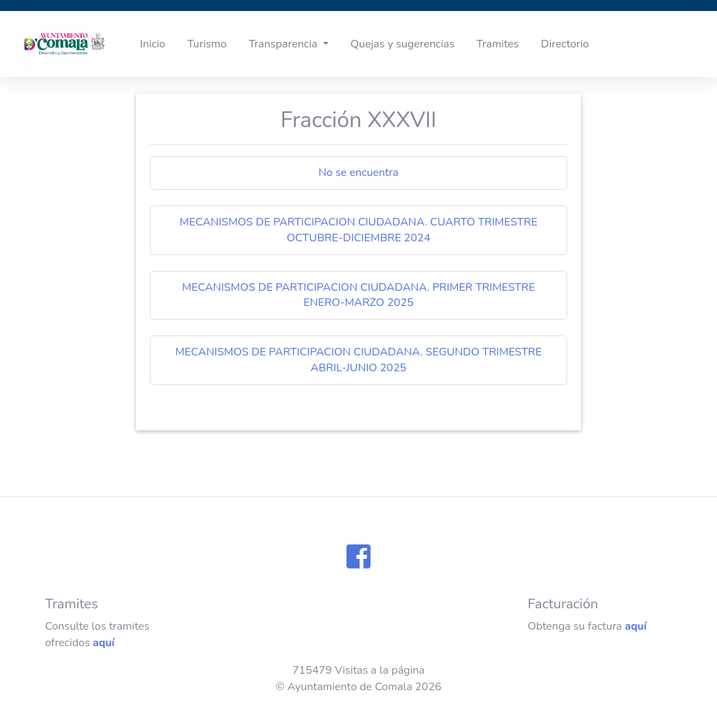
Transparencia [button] (285, 44)
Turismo (207, 44)
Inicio (153, 44)
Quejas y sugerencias (402, 44)
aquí (104, 643)
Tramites (498, 44)
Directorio (565, 44)
